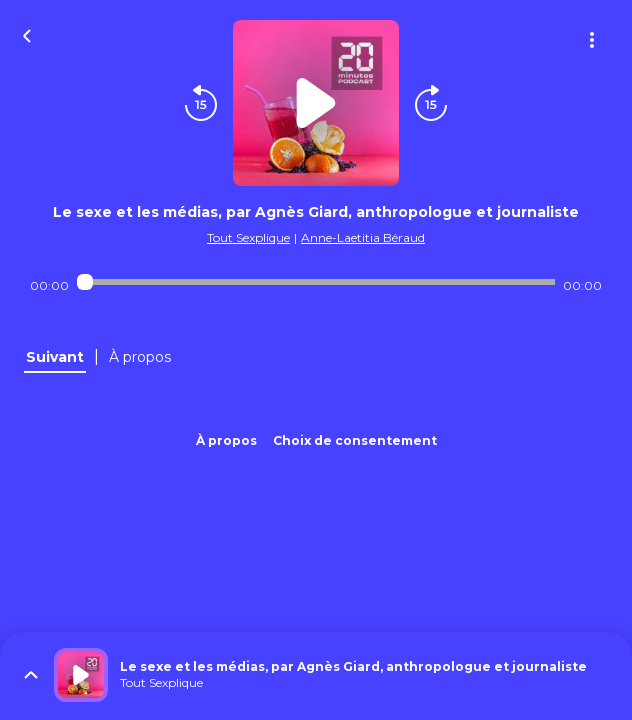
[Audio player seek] (316, 282)
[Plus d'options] (592, 40)
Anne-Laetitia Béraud (363, 237)
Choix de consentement (355, 440)
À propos (226, 440)
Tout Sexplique (248, 237)
